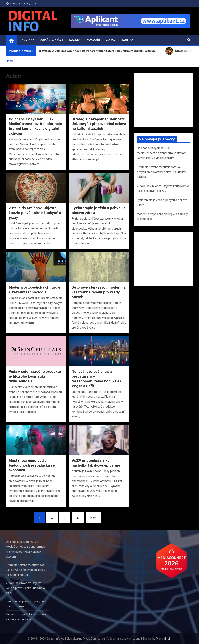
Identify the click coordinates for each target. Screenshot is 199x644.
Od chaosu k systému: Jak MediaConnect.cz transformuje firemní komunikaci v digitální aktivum (35, 126)
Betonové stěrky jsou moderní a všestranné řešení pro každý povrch (99, 292)
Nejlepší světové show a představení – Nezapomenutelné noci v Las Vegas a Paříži (96, 379)
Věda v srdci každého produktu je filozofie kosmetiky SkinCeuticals (35, 376)
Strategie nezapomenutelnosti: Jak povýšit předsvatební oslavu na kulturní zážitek (99, 124)
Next (93, 518)
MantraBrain (164, 639)
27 (78, 518)
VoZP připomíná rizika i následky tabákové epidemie (96, 463)
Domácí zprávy (51, 40)
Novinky (28, 40)
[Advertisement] (164, 100)
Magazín (93, 40)
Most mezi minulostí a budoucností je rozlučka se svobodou (32, 465)
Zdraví (111, 40)
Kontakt (129, 40)
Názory (75, 40)
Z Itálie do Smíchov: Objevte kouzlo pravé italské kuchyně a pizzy (35, 213)
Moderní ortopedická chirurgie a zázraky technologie (35, 290)
